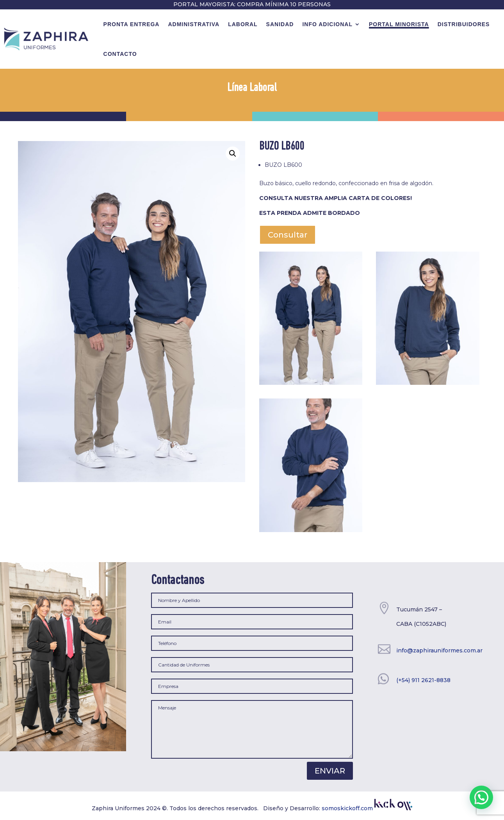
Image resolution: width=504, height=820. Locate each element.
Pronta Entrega (132, 24)
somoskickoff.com (367, 808)
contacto (120, 54)
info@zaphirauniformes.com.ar (439, 650)
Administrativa (194, 24)
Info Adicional (327, 24)
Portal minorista (399, 24)
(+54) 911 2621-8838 (423, 680)
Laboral (243, 24)
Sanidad (280, 24)
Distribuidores (464, 24)
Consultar (288, 235)
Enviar (330, 771)
